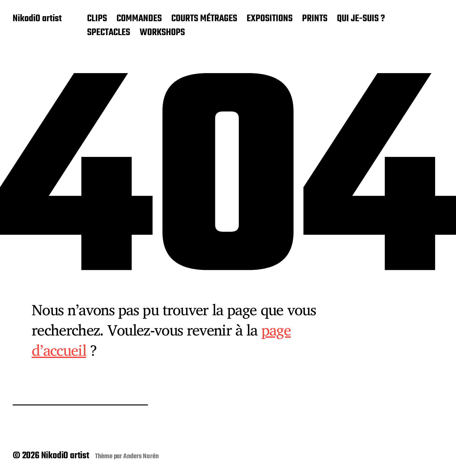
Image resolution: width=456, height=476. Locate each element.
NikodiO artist (37, 19)
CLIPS (97, 19)
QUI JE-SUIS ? (361, 19)
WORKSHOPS (162, 33)
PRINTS (315, 19)
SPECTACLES (109, 33)
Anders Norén (141, 456)
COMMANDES (139, 19)
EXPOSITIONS (270, 19)
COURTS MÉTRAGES (204, 19)
